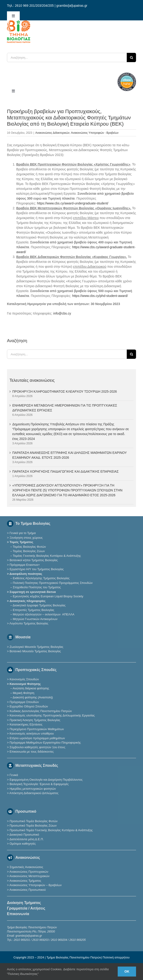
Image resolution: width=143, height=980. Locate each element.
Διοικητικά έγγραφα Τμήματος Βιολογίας (39, 605)
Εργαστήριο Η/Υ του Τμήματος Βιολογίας (37, 569)
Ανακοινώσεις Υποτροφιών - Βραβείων (95, 133)
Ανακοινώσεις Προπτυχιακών (29, 872)
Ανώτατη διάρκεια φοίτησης (31, 688)
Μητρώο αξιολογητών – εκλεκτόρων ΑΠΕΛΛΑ (44, 614)
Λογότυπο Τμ (29, 623)
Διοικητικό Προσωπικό (24, 835)
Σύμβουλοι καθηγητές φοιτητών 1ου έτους (37, 747)
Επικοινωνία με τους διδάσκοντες (32, 752)
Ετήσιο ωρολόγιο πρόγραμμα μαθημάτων (37, 738)
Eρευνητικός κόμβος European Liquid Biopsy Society (48, 596)
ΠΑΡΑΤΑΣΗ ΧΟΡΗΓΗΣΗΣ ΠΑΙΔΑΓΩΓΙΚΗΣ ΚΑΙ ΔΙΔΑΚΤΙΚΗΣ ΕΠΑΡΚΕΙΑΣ (65, 471)
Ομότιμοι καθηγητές (23, 844)
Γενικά (14, 775)
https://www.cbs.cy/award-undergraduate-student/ (73, 203)
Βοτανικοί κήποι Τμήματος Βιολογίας (34, 560)
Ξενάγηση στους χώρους (26, 538)
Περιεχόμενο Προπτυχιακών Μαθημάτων (37, 729)
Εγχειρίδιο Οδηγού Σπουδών (29, 706)
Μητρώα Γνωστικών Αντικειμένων (35, 619)
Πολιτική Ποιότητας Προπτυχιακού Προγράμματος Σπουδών (53, 583)
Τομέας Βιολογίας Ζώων (29, 551)
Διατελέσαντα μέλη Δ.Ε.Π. (26, 839)
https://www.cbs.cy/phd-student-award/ (100, 296)
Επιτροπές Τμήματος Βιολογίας (34, 610)
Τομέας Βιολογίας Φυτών (29, 547)
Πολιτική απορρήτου (116, 957)
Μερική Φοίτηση (23, 693)
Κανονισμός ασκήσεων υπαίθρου (32, 733)
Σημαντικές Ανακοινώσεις (26, 867)
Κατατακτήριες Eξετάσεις (26, 724)
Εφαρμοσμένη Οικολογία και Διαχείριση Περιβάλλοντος (46, 780)
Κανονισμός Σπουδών (24, 679)
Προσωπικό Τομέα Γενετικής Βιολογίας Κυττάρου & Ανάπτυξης (51, 830)
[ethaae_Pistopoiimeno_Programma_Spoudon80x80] (127, 74)
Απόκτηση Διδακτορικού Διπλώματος (34, 793)
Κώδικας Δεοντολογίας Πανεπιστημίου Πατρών (41, 711)
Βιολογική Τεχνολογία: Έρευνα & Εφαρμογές (39, 784)
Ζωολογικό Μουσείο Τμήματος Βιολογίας (36, 647)
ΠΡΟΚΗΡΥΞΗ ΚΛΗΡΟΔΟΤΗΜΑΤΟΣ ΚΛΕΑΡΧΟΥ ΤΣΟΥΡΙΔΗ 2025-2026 (65, 391)
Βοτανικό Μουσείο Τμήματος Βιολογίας (35, 651)
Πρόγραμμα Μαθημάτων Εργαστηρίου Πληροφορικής (45, 743)
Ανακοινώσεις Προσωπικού (28, 890)
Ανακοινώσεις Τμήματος (25, 881)
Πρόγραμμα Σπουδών (24, 702)
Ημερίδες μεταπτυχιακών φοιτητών (33, 789)
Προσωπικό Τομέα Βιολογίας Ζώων (33, 826)
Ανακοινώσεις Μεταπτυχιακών (29, 876)
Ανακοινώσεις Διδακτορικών (52, 133)
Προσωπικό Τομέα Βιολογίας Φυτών (34, 821)
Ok (127, 971)
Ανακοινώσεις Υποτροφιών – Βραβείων (35, 885)
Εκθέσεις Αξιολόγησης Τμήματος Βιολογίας (41, 578)
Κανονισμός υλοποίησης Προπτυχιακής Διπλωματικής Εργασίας (52, 715)
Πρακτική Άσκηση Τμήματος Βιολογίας (35, 720)
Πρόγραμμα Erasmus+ (25, 565)
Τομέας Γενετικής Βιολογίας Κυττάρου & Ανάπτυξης (47, 556)
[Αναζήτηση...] (67, 57)
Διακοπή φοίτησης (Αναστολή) (33, 697)
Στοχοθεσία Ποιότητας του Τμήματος (37, 587)
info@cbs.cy (62, 313)
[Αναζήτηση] (131, 57)
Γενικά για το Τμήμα (23, 533)
